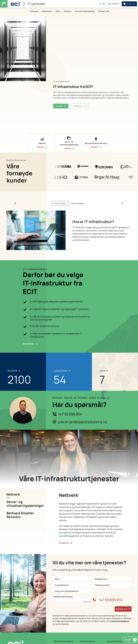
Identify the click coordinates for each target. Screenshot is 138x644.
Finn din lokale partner (85, 11)
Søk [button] (102, 4)
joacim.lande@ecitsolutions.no (82, 422)
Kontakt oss (129, 4)
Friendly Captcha (87, 602)
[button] (42, 143)
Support (131, 640)
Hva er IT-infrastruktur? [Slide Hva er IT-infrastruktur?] (61, 203)
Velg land (113, 4)
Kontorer (68, 11)
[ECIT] (16, 4)
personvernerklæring (120, 621)
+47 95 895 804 (70, 414)
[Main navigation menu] (4, 4)
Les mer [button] (61, 106)
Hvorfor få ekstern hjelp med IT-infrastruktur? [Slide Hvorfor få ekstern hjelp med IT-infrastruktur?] (79, 203)
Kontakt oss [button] (80, 106)
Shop (58, 11)
